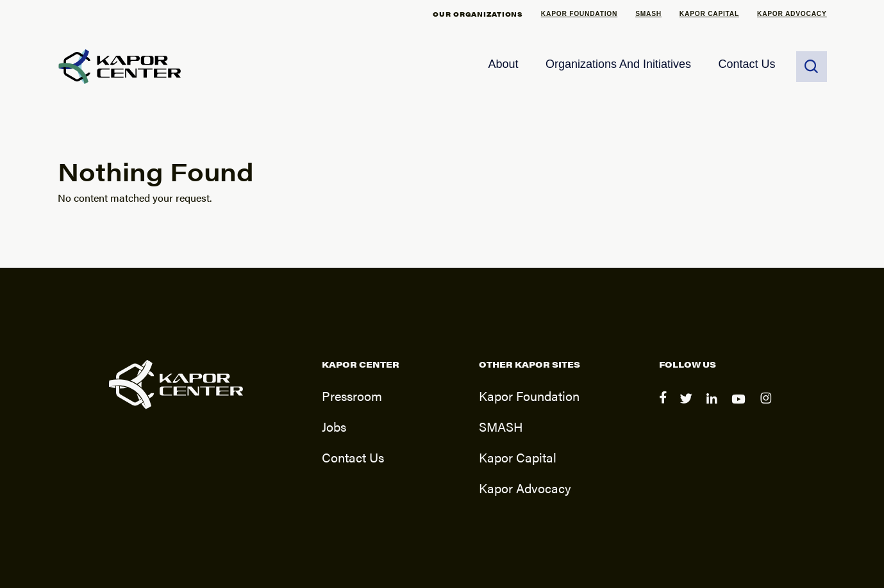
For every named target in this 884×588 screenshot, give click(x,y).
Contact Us (746, 64)
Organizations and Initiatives (618, 64)
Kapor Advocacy (792, 14)
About (503, 64)
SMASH (648, 14)
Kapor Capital (709, 14)
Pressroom (352, 396)
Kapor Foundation (579, 14)
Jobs (334, 426)
